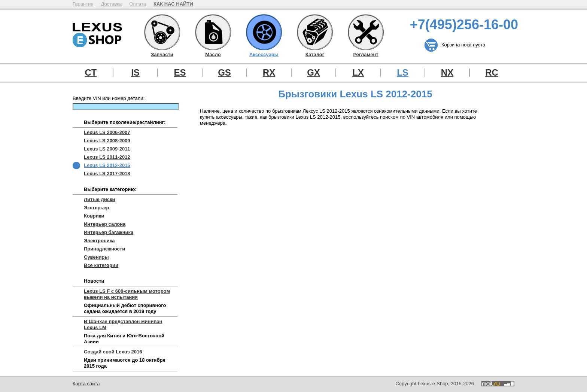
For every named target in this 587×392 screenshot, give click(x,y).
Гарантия (83, 4)
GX (314, 73)
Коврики (94, 216)
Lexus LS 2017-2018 (107, 174)
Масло (213, 32)
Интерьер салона (105, 224)
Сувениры (96, 257)
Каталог (315, 32)
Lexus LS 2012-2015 (107, 165)
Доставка (111, 4)
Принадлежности (104, 249)
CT (91, 73)
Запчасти (162, 32)
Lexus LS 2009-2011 (107, 149)
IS (135, 73)
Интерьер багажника (109, 232)
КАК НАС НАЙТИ (173, 4)
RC (492, 73)
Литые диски (99, 199)
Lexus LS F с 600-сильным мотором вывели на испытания (127, 294)
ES (180, 73)
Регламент (366, 32)
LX (358, 73)
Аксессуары (264, 32)
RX (269, 73)
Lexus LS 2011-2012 (107, 157)
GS (224, 73)
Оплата (138, 4)
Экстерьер (97, 208)
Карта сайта (86, 384)
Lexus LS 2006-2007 (107, 132)
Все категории (101, 265)
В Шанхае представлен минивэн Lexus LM (123, 324)
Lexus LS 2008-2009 (107, 141)
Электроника (99, 241)
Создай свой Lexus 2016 (113, 352)
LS (403, 73)
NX (447, 73)
